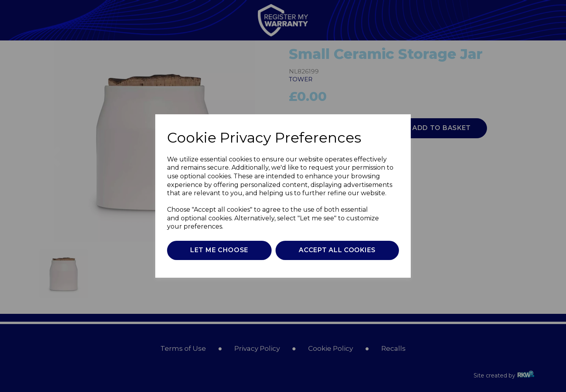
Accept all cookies (337, 250)
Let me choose (219, 250)
